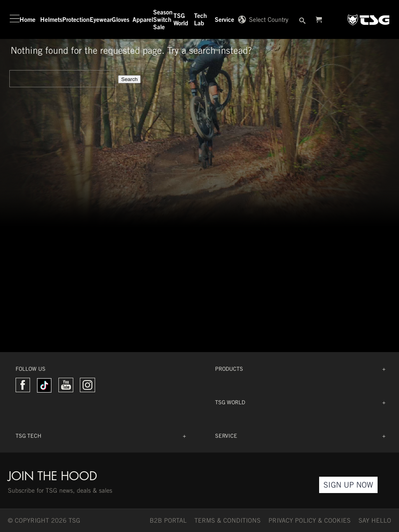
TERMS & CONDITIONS (228, 521)
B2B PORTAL (168, 521)
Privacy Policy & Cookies (310, 521)
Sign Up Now (348, 485)
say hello (375, 521)
